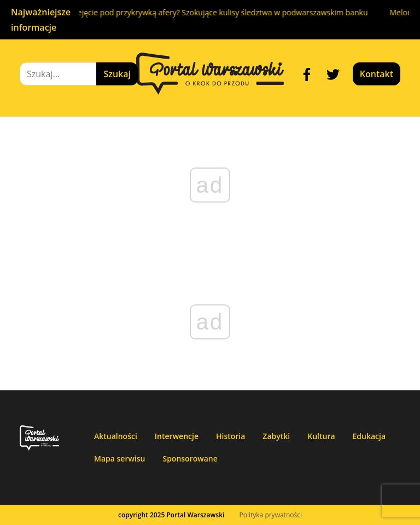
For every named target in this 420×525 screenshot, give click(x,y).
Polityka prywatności (271, 515)
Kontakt (377, 74)
